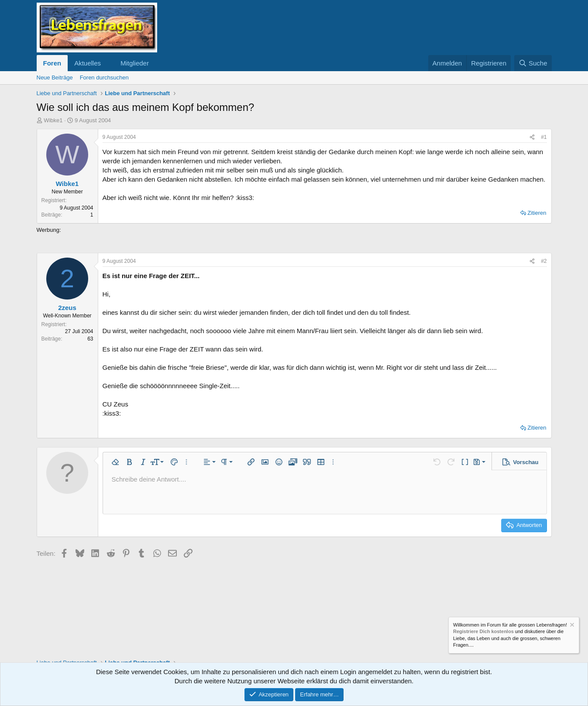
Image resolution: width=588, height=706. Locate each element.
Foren (52, 63)
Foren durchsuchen (104, 77)
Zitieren (537, 213)
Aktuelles (88, 63)
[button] (108, 63)
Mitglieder (135, 63)
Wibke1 (53, 120)
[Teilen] (532, 137)
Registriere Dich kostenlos (483, 632)
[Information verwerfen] (571, 626)
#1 (544, 137)
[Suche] (533, 63)
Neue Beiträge (55, 77)
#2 (544, 261)
